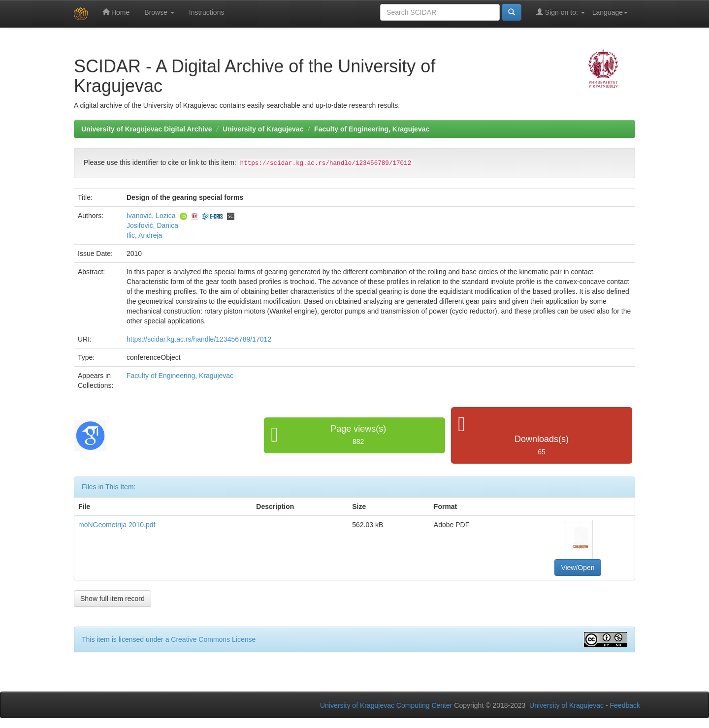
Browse (159, 12)
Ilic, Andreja (144, 235)
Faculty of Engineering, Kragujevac (372, 129)
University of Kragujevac (263, 129)
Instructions (207, 12)
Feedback (625, 705)
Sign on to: (561, 12)
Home (116, 12)
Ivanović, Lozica (151, 216)
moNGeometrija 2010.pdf (117, 525)
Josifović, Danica (152, 225)
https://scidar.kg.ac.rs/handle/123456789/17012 (199, 339)
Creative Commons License (213, 639)
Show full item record (113, 599)
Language (610, 12)
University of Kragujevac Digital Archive (147, 129)
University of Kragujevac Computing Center (386, 705)
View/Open (578, 568)
